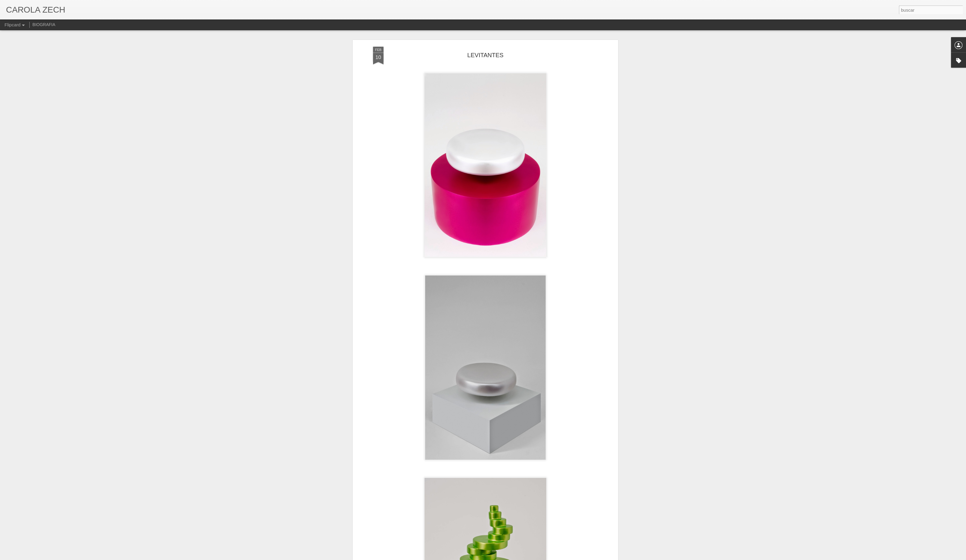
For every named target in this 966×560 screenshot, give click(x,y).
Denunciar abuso (526, 557)
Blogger (506, 557)
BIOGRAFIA (44, 25)
